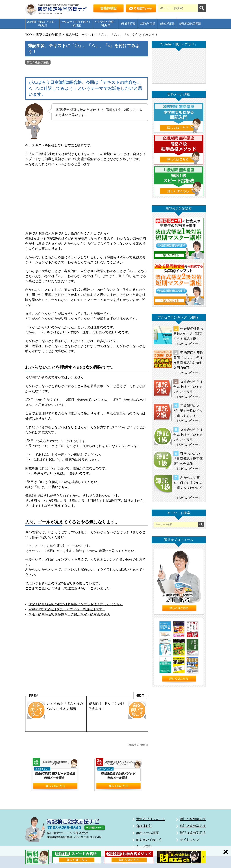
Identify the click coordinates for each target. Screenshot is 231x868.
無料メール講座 (147, 833)
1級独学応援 (167, 24)
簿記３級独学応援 (193, 833)
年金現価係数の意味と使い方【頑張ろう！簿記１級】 (188, 334)
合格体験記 (144, 826)
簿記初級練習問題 (190, 24)
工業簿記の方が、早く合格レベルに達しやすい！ (188, 411)
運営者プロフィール (151, 819)
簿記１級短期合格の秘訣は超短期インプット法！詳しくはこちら (76, 604)
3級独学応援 (128, 24)
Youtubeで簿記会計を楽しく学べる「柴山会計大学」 (67, 609)
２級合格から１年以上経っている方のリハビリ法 (188, 435)
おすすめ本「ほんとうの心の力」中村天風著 (55, 710)
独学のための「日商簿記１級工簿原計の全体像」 (188, 459)
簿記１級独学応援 (193, 819)
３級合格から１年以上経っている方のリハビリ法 (188, 387)
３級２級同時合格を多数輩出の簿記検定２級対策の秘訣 (69, 614)
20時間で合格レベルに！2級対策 (42, 24)
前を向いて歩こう (149, 840)
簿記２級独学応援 (38, 62)
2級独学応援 (148, 24)
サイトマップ (189, 840)
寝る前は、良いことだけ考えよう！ (117, 710)
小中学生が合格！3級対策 (106, 24)
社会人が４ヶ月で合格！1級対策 (76, 24)
